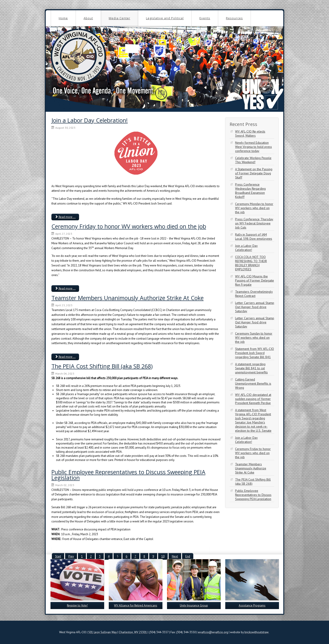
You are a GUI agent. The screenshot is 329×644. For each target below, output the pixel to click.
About (88, 18)
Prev (71, 556)
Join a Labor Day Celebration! (90, 120)
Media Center (119, 18)
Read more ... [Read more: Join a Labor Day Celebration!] (65, 217)
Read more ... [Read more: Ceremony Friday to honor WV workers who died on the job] (65, 289)
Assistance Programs (252, 605)
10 (163, 556)
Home (63, 18)
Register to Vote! (77, 605)
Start (58, 556)
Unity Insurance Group (194, 605)
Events (205, 18)
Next (175, 556)
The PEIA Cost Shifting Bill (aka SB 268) (102, 366)
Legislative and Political (165, 18)
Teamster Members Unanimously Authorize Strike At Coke (127, 298)
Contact (65, 34)
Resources (234, 18)
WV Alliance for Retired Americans (136, 605)
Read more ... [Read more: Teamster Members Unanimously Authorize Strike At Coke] (65, 357)
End (188, 556)
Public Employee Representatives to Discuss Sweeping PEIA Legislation (128, 475)
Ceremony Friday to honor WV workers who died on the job (129, 226)
